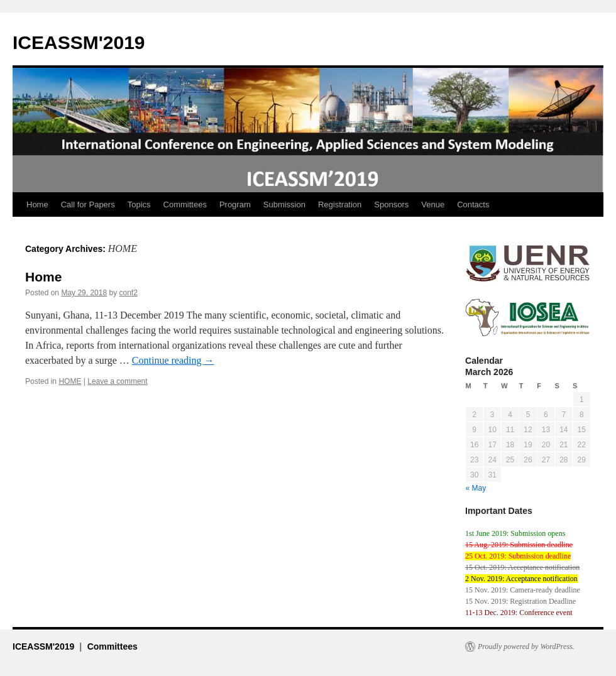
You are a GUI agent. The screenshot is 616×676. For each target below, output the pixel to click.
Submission (284, 204)
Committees (185, 204)
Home (37, 204)
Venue (433, 204)
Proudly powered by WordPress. (526, 646)
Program (235, 204)
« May (476, 488)
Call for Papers (88, 204)
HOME (70, 381)
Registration (340, 204)
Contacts (473, 204)
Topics (139, 204)
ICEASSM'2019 (79, 42)
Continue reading (173, 360)
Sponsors (391, 204)
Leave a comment (117, 381)
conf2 (128, 293)
